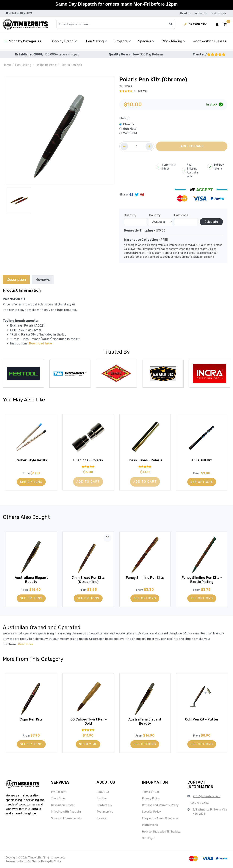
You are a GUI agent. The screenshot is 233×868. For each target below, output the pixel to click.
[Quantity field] (137, 146)
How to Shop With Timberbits (161, 832)
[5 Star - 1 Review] (145, 466)
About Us (185, 13)
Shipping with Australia (66, 812)
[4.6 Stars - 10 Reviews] (88, 730)
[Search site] (171, 24)
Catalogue (148, 838)
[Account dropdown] (217, 24)
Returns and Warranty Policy (160, 805)
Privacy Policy (151, 798)
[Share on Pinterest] (142, 195)
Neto (23, 862)
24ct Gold (130, 133)
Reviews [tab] (43, 280)
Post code (181, 215)
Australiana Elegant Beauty (31, 580)
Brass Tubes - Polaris (145, 460)
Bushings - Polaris (88, 460)
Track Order (58, 798)
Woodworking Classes (209, 41)
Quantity (130, 215)
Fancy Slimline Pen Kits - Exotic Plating (202, 580)
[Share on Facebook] (132, 195)
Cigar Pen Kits (31, 719)
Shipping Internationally (66, 818)
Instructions (150, 825)
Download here (40, 343)
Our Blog (102, 798)
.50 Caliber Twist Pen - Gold (88, 721)
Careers (101, 818)
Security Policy (151, 812)
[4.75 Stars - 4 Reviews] (173, 91)
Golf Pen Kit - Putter (202, 719)
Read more (26, 644)
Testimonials (218, 13)
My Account (59, 792)
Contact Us (201, 13)
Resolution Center (63, 805)
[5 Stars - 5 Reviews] (88, 466)
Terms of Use (151, 792)
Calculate (211, 222)
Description (16, 280)
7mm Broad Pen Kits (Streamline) (88, 580)
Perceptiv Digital (51, 862)
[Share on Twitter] (137, 195)
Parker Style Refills (31, 460)
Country (155, 215)
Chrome (129, 124)
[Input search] (116, 24)
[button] (225, 24)
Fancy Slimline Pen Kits (145, 578)
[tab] (16, 279)
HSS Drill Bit (202, 460)
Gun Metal (130, 129)
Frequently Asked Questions (160, 818)
